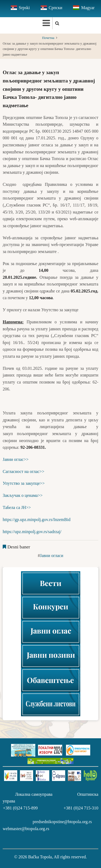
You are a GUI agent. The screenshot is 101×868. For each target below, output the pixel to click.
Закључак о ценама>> (23, 495)
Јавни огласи (52, 556)
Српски (56, 8)
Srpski (24, 8)
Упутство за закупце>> (24, 483)
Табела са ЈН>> (17, 507)
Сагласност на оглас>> (23, 471)
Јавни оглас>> (16, 459)
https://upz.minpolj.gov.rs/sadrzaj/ (32, 532)
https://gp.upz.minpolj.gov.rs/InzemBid (36, 520)
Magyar (88, 8)
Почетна (48, 38)
